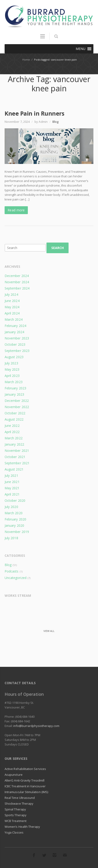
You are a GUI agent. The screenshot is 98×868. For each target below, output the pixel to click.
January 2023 (14, 394)
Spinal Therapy (15, 809)
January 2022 (14, 444)
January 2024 (14, 332)
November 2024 (17, 282)
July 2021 (11, 476)
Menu (43, 38)
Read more (16, 210)
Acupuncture (14, 775)
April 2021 (12, 494)
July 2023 (11, 363)
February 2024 (15, 326)
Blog (55, 122)
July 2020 (11, 507)
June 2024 (12, 301)
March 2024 (14, 319)
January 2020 (14, 525)
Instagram (55, 855)
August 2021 (14, 469)
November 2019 (17, 532)
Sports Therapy (16, 815)
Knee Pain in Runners (34, 113)
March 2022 (14, 438)
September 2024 (17, 288)
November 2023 (17, 338)
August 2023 (14, 357)
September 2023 (17, 351)
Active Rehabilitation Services (25, 769)
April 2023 (12, 376)
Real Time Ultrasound (20, 798)
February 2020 (15, 519)
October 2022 (15, 413)
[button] (81, 49)
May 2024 (12, 307)
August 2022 (14, 419)
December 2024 (17, 276)
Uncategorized (16, 578)
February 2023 (15, 388)
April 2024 (12, 313)
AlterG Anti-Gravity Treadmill (24, 780)
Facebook (34, 855)
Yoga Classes (14, 832)
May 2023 (12, 369)
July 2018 (11, 538)
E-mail (65, 855)
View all (49, 631)
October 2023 (15, 344)
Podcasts (12, 571)
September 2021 (17, 463)
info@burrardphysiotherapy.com (36, 726)
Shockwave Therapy (19, 803)
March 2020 (14, 513)
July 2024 (11, 294)
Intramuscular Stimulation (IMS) (26, 792)
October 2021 (15, 457)
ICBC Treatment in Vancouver (25, 786)
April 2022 (12, 432)
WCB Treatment (16, 821)
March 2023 (14, 382)
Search (58, 248)
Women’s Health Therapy (22, 827)
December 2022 (17, 401)
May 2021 (12, 488)
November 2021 (17, 451)
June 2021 (12, 482)
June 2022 (12, 426)
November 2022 (17, 407)
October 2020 (15, 500)
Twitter (44, 855)
